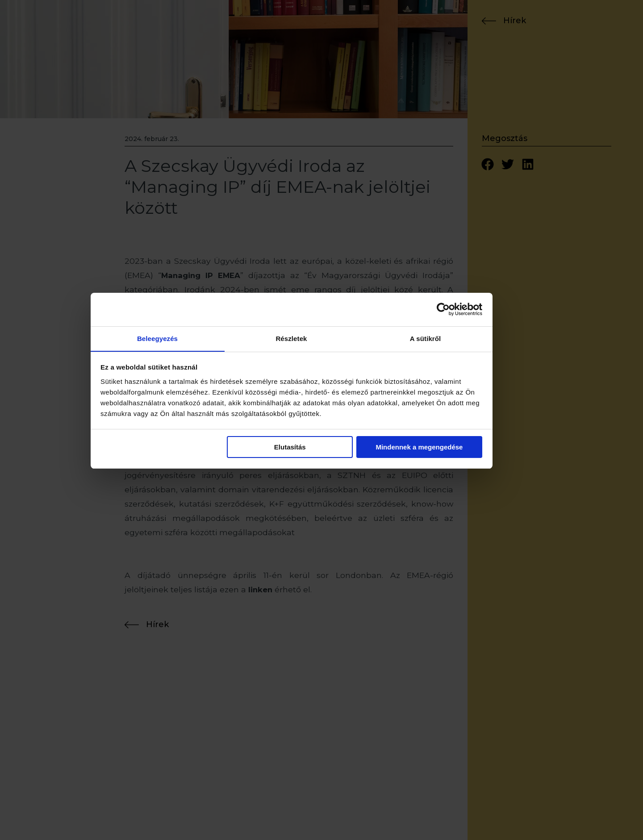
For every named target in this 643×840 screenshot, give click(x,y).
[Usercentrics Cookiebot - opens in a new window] (474, 349)
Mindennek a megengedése (449, 487)
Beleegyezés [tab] (187, 378)
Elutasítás (320, 487)
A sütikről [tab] (455, 378)
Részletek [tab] (321, 378)
